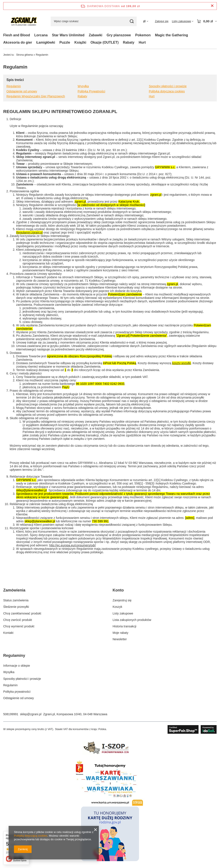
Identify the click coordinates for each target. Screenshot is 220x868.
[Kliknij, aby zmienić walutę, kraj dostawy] (146, 21)
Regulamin (14, 86)
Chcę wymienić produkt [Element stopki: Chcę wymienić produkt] (19, 626)
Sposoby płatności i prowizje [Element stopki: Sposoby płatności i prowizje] (22, 679)
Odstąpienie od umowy (22, 91)
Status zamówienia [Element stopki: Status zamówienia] (16, 600)
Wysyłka (83, 86)
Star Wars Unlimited (68, 35)
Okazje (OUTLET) (105, 42)
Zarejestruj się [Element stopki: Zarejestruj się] (122, 600)
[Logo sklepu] (24, 21)
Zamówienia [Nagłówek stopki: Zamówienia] (14, 590)
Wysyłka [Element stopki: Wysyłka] (9, 672)
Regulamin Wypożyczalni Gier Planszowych (36, 96)
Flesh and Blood (17, 35)
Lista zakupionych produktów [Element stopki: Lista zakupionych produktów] (132, 620)
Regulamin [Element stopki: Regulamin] (10, 685)
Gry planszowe (119, 35)
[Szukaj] (132, 21)
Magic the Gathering (171, 35)
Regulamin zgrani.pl (29, 232)
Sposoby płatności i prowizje (168, 86)
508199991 (11, 714)
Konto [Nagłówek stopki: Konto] (118, 590)
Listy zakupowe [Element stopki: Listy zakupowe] (123, 613)
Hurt (142, 42)
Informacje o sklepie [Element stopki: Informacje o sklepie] (17, 666)
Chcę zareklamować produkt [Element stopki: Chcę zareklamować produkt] (22, 613)
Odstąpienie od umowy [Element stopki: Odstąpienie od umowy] (18, 698)
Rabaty (129, 42)
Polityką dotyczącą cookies (31, 836)
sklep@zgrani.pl (31, 714)
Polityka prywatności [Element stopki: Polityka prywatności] (17, 692)
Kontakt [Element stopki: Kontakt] (8, 633)
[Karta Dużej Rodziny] (110, 860)
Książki (80, 42)
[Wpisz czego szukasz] (94, 21)
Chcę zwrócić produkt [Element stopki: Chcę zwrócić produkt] (18, 620)
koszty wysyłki (182, 363)
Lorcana (41, 35)
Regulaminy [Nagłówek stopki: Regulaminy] (14, 656)
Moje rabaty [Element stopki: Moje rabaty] (120, 633)
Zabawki (95, 35)
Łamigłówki (46, 42)
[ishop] (110, 755)
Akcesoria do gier (18, 42)
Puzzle (65, 42)
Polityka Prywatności (91, 91)
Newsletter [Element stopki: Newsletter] (120, 639)
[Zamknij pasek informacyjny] (212, 6)
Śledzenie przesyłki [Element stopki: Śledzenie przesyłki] (16, 607)
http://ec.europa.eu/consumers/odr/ (73, 545)
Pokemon (143, 35)
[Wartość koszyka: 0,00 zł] (207, 21)
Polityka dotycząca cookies (167, 91)
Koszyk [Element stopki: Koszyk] (117, 607)
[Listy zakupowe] (183, 21)
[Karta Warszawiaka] (110, 805)
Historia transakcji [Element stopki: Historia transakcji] (124, 626)
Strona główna (24, 55)
